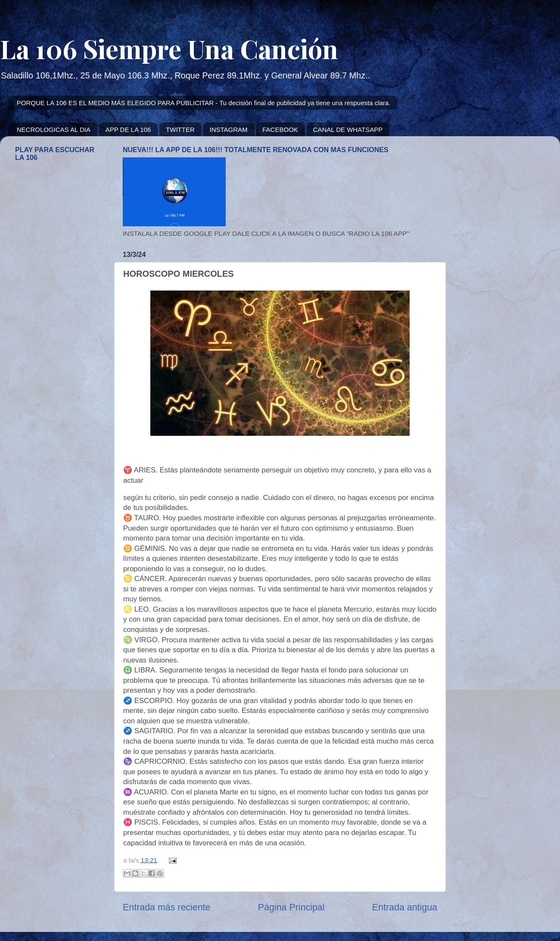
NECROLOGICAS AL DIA (54, 130)
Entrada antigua (405, 907)
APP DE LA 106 (128, 130)
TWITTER (180, 130)
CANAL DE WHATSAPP (348, 130)
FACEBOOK (280, 130)
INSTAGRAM (228, 130)
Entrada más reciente (166, 907)
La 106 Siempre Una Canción (169, 48)
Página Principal (291, 907)
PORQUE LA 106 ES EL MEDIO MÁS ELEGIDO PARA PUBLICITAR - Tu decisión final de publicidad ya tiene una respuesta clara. (204, 103)
